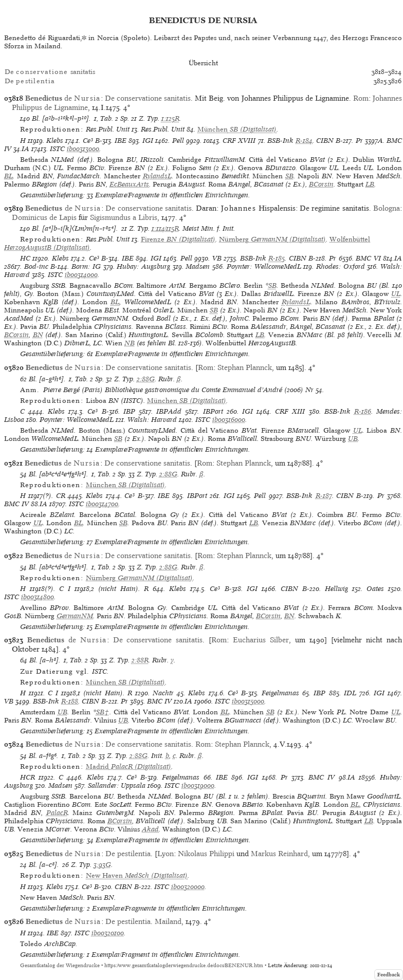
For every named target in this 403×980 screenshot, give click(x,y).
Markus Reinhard (279, 854)
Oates (375, 589)
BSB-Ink (280, 141)
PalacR (57, 813)
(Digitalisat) (237, 129)
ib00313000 (83, 149)
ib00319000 (198, 785)
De (30, 81)
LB (370, 184)
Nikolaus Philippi (206, 854)
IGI (148, 141)
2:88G (146, 379)
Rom (361, 98)
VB (217, 258)
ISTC (57, 149)
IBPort (213, 411)
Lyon (166, 854)
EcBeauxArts (129, 184)
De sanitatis (50, 72)
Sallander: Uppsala (117, 785)
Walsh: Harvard (152, 420)
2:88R (140, 660)
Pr (359, 141)
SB (289, 176)
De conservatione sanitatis (148, 98)
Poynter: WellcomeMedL (264, 266)
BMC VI (368, 258)
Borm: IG (86, 266)
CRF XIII (290, 411)
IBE (121, 141)
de (63, 98)
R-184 (304, 141)
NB (130, 343)
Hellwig (336, 589)
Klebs (55, 141)
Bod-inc (36, 266)
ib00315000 (248, 701)
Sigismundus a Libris (124, 217)
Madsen (198, 266)
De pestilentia (128, 854)
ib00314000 (81, 275)
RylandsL (157, 176)
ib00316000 (229, 420)
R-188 (70, 701)
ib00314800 (38, 597)
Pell (178, 141)
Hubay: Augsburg (143, 266)
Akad (150, 829)
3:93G (102, 865)
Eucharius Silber (261, 640)
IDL (350, 693)
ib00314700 (102, 504)
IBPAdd (169, 411)
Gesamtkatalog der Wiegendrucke (60, 965)
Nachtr (163, 693)
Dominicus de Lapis (44, 217)
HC (25, 258)
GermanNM (75, 616)
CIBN (325, 141)
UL (396, 294)
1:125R (170, 118)
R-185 (277, 258)
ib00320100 (108, 933)
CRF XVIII (239, 141)
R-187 (324, 496)
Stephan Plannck (245, 367)
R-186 (363, 411)
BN (38, 335)
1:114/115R (165, 228)
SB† (103, 712)
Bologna (387, 208)
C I (65, 589)
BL (8, 176)
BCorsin (321, 184)
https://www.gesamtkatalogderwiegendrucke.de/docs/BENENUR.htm (184, 965)
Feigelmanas (280, 693)
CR (61, 496)
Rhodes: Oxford (341, 266)
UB (353, 439)
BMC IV (16, 504)
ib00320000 (188, 887)
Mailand (168, 921)
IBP (129, 411)
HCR (28, 777)
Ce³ (88, 141)
